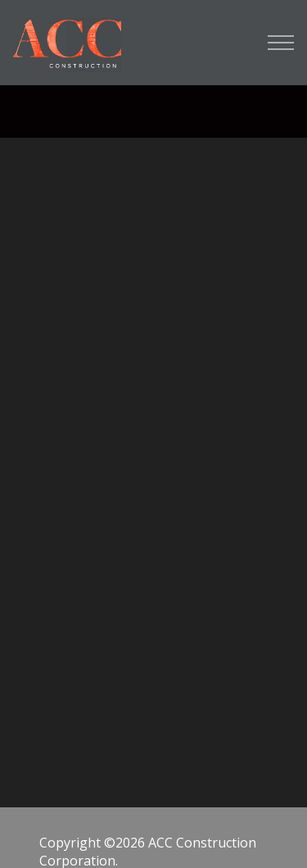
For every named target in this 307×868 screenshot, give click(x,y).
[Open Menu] (281, 43)
